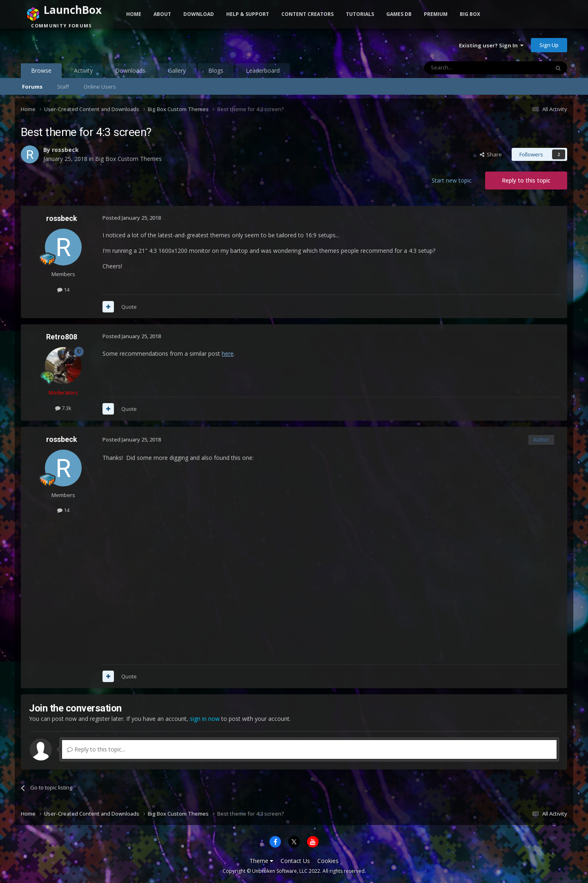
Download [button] (199, 14)
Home (134, 14)
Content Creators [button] (307, 14)
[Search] (467, 68)
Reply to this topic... (96, 749)
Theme (261, 861)
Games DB (399, 14)
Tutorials (360, 14)
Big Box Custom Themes (128, 159)
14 (63, 290)
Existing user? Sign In (491, 45)
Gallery (177, 70)
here (228, 353)
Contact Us (295, 861)
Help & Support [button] (248, 14)
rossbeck (65, 150)
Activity (83, 70)
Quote (129, 307)
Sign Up (549, 45)
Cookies (328, 861)
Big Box (470, 14)
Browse (41, 72)
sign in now (205, 719)
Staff (63, 87)
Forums (32, 87)
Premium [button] (436, 14)
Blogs (216, 70)
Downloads (130, 70)
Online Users (100, 87)
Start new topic (452, 180)
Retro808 (62, 337)
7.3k (63, 408)
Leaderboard (263, 70)
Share (491, 154)
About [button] (162, 14)
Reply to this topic (526, 180)
